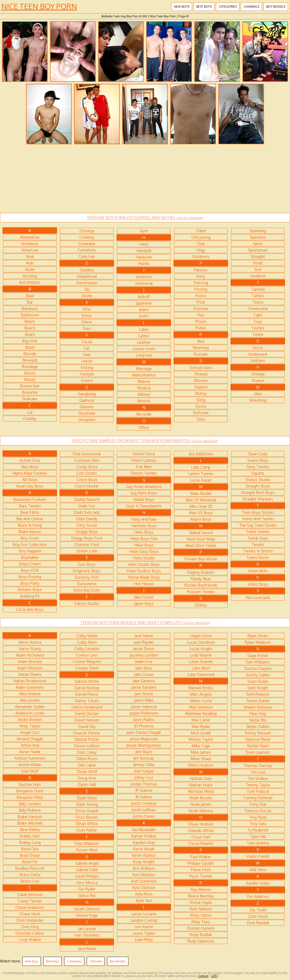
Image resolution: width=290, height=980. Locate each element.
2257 (215, 976)
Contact (203, 976)
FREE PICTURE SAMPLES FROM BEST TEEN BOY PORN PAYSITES (145, 441)
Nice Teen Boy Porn (39, 6)
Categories (228, 7)
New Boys (182, 7)
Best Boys (204, 7)
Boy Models (276, 7)
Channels (251, 7)
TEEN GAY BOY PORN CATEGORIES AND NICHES (145, 218)
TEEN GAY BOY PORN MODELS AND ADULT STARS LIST (145, 623)
